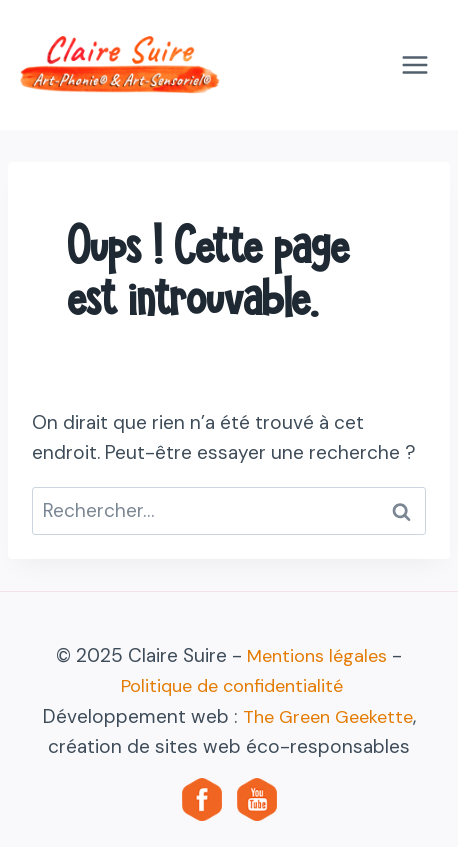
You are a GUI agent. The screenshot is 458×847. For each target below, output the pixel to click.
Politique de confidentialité (232, 686)
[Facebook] (202, 799)
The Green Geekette (328, 717)
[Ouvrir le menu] (414, 64)
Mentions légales (317, 656)
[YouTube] (257, 799)
